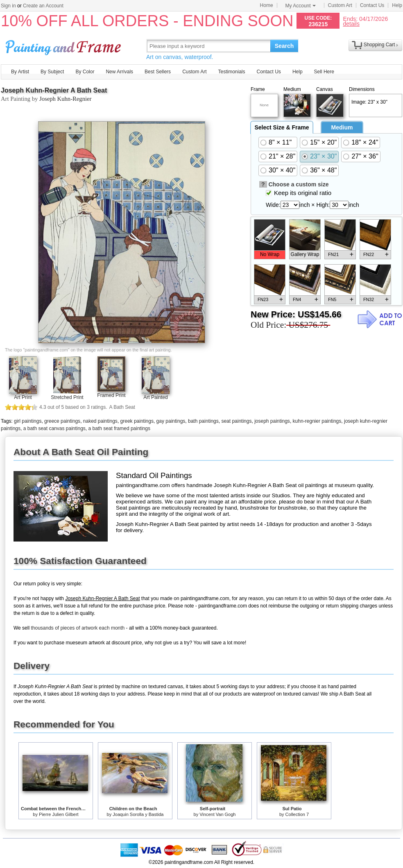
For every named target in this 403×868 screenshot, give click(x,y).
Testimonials (231, 72)
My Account (301, 6)
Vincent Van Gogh (217, 814)
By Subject (52, 72)
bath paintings (203, 421)
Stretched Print (67, 397)
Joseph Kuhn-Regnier (65, 99)
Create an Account (43, 6)
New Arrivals (119, 72)
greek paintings (137, 421)
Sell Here (324, 72)
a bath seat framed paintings (119, 428)
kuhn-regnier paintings (317, 421)
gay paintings (171, 421)
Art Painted (155, 397)
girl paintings (28, 421)
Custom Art (340, 5)
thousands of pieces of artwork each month (78, 628)
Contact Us (372, 5)
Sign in (8, 6)
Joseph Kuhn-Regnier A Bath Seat (54, 90)
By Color (85, 72)
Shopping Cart (379, 45)
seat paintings (236, 421)
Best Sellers (158, 72)
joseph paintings (272, 421)
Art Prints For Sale (64, 46)
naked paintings (100, 421)
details (351, 24)
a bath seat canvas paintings (54, 428)
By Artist (20, 72)
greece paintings (62, 421)
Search (284, 46)
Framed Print (111, 395)
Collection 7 (297, 814)
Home (267, 5)
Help (397, 5)
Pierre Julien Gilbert (59, 814)
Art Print (23, 397)
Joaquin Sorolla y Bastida (138, 814)
